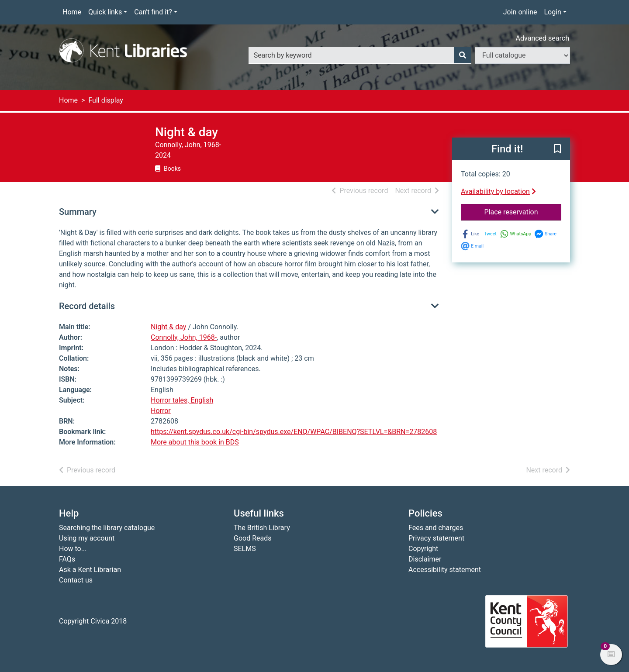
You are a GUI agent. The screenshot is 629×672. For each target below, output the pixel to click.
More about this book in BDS (195, 442)
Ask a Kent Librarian (90, 570)
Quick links (105, 12)
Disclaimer (425, 559)
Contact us (76, 580)
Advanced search (543, 38)
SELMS (245, 549)
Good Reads (252, 538)
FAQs (67, 559)
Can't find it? (153, 12)
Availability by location (498, 191)
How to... (73, 549)
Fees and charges (436, 528)
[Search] (463, 55)
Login (552, 12)
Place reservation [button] (523, 211)
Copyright (423, 549)
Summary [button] (78, 212)
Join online (520, 12)
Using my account (87, 538)
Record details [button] (87, 306)
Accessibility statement (445, 570)
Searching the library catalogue (107, 528)
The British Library (262, 528)
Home (72, 12)
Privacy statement (436, 538)
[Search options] (522, 55)
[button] (557, 149)
